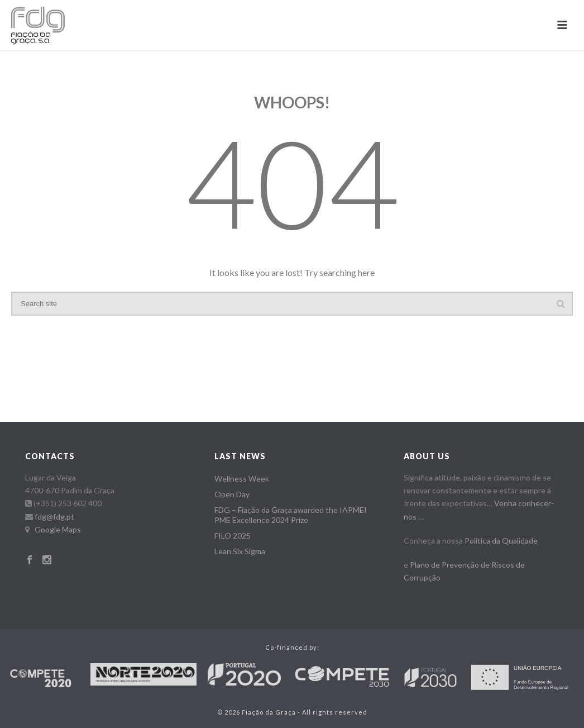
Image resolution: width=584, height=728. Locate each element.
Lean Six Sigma (240, 551)
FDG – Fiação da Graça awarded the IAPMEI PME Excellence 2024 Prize (291, 515)
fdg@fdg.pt (54, 517)
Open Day (232, 494)
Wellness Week (242, 479)
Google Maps (58, 529)
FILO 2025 (233, 536)
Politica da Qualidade (501, 541)
